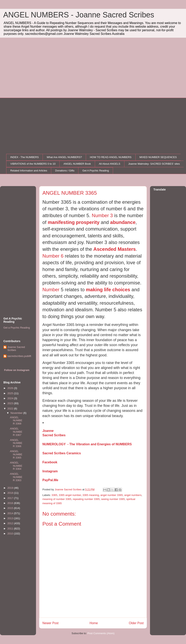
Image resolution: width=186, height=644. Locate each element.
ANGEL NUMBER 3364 (16, 466)
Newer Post (50, 623)
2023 (11, 403)
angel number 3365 (112, 495)
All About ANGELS (109, 164)
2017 (11, 498)
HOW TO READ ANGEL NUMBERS (111, 157)
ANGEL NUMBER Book (77, 164)
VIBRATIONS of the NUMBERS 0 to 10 (33, 164)
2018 (11, 493)
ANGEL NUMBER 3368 (16, 420)
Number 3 (102, 215)
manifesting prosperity (74, 222)
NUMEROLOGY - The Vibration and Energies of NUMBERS (87, 444)
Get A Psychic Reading (96, 171)
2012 (11, 523)
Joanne (48, 431)
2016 (11, 503)
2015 (11, 508)
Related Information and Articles (29, 171)
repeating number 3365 (86, 499)
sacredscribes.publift (19, 356)
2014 (11, 513)
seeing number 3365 (113, 499)
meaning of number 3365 (57, 499)
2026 (11, 388)
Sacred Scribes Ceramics (62, 453)
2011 (11, 529)
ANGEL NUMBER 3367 (16, 432)
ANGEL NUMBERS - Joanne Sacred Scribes (79, 15)
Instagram (50, 471)
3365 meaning (91, 495)
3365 (54, 495)
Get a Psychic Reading (17, 328)
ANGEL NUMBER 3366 (16, 443)
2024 (11, 398)
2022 (11, 409)
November (17, 413)
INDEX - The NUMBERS (25, 157)
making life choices (108, 290)
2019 (11, 488)
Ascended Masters (115, 249)
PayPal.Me (50, 480)
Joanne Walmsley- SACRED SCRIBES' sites (154, 164)
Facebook (50, 462)
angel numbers (133, 495)
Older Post (136, 623)
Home (94, 623)
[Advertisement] (93, 68)
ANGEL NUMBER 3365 (16, 454)
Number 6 (54, 256)
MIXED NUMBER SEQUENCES (158, 157)
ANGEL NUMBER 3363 (16, 477)
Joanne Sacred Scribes (16, 349)
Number (52, 290)
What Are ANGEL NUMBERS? (64, 157)
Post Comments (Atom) (101, 633)
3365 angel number (70, 495)
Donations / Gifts (65, 171)
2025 (11, 393)
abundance (123, 222)
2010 (11, 534)
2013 (11, 518)
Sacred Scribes (54, 435)
